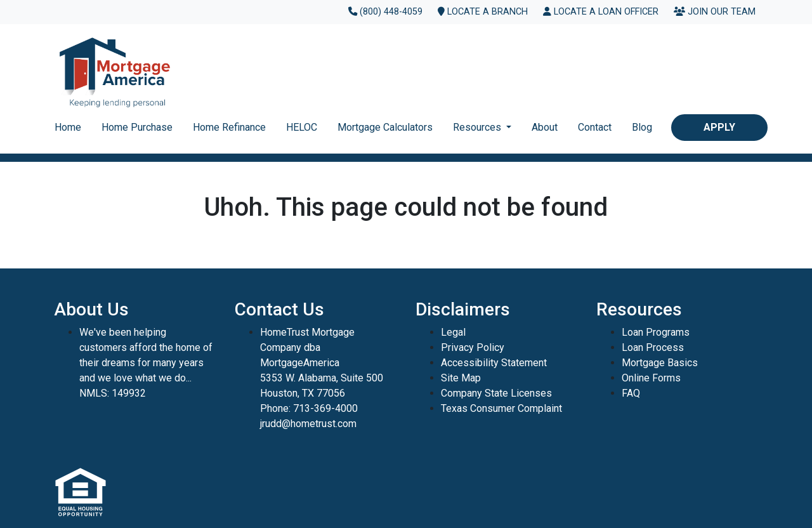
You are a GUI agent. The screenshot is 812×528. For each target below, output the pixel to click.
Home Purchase (137, 127)
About (545, 127)
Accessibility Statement (494, 363)
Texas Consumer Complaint (501, 408)
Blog (642, 127)
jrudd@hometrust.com (308, 424)
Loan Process (653, 347)
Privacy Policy (473, 347)
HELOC (302, 127)
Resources (478, 127)
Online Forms (651, 378)
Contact (595, 127)
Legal (453, 332)
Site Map (461, 378)
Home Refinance (229, 127)
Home (68, 127)
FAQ (631, 393)
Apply (719, 127)
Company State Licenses (496, 393)
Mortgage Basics (660, 363)
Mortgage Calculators (385, 127)
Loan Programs (656, 332)
